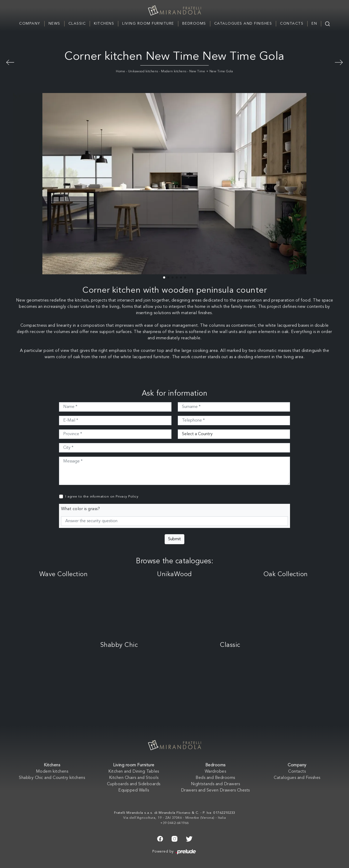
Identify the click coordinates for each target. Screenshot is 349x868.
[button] (164, 277)
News (54, 24)
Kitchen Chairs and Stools (134, 778)
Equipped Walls (134, 790)
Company (30, 24)
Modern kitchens (174, 72)
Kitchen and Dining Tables (134, 772)
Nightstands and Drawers (216, 784)
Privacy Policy (127, 497)
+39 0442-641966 (174, 823)
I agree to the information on (102, 497)
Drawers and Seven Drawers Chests (215, 790)
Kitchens (104, 24)
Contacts (292, 24)
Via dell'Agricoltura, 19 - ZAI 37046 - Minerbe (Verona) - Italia (174, 818)
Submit (174, 539)
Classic (77, 24)
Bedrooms (194, 24)
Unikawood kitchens (143, 72)
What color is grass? (80, 509)
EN (314, 24)
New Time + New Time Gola (211, 72)
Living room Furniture (148, 24)
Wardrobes (216, 772)
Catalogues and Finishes (243, 24)
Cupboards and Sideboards (134, 784)
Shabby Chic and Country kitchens (52, 778)
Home (120, 72)
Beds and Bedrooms (215, 778)
